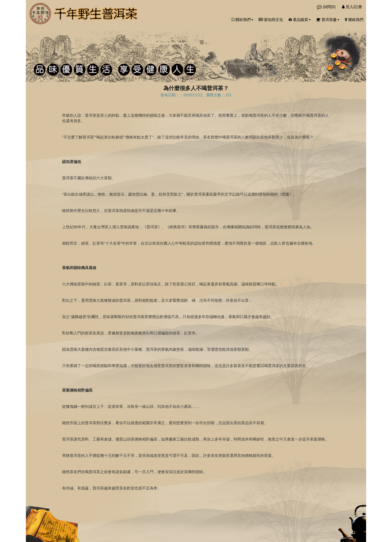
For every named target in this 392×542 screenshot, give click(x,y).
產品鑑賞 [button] (300, 20)
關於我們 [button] (243, 20)
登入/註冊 (352, 7)
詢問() (327, 7)
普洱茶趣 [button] (328, 20)
